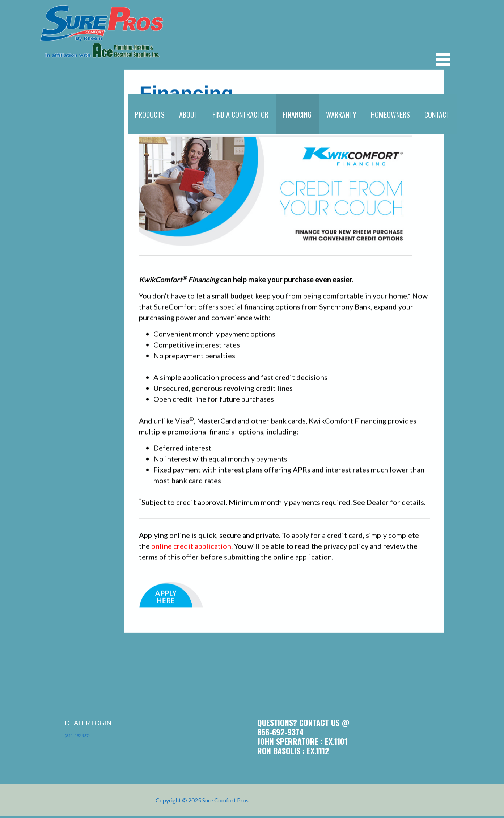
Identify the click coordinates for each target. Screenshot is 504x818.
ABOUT (189, 114)
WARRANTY (341, 114)
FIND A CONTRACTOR (240, 114)
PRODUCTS (150, 114)
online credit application (191, 552)
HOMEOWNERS (390, 114)
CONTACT (437, 114)
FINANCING (297, 114)
